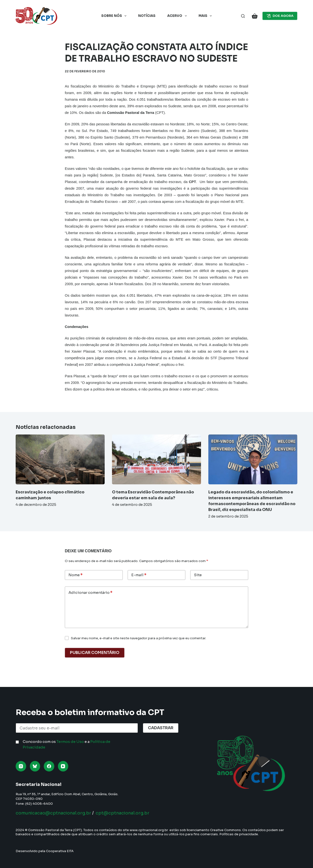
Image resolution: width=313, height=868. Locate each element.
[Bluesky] (35, 766)
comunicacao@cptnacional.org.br (54, 813)
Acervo (178, 16)
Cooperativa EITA (60, 851)
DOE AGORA (280, 16)
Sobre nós (115, 16)
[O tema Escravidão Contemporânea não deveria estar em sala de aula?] (156, 460)
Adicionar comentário (90, 593)
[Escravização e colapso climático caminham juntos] (60, 460)
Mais (206, 16)
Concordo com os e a (67, 744)
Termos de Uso (70, 742)
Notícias (147, 16)
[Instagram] (21, 766)
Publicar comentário (95, 653)
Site (198, 575)
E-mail (139, 575)
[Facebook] (49, 766)
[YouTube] (63, 766)
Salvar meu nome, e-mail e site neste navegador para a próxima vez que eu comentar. (139, 638)
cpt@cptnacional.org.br (125, 813)
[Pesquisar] (243, 16)
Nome (75, 575)
